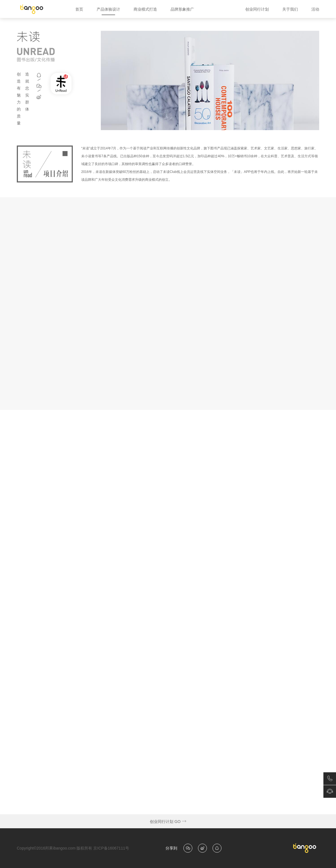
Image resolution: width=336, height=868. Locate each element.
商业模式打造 (145, 9)
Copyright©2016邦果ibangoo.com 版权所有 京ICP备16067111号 (73, 848)
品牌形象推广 (182, 9)
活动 (315, 9)
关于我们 (290, 9)
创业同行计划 (257, 9)
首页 (79, 9)
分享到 (171, 848)
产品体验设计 (108, 9)
